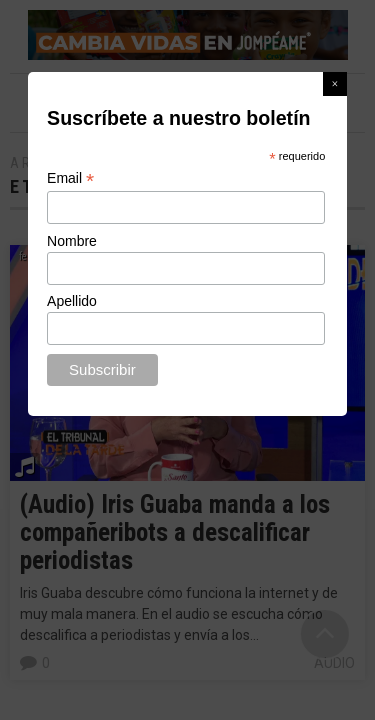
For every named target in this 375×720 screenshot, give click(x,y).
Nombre (72, 241)
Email (70, 178)
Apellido (72, 301)
